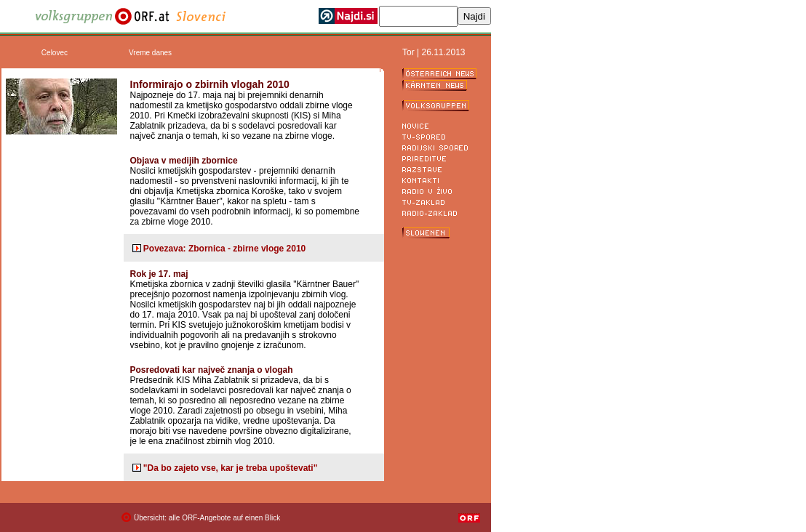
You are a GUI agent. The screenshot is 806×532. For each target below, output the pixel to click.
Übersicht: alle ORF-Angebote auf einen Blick (207, 518)
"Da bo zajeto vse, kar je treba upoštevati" (230, 468)
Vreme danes (150, 53)
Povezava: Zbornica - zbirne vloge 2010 (224, 249)
